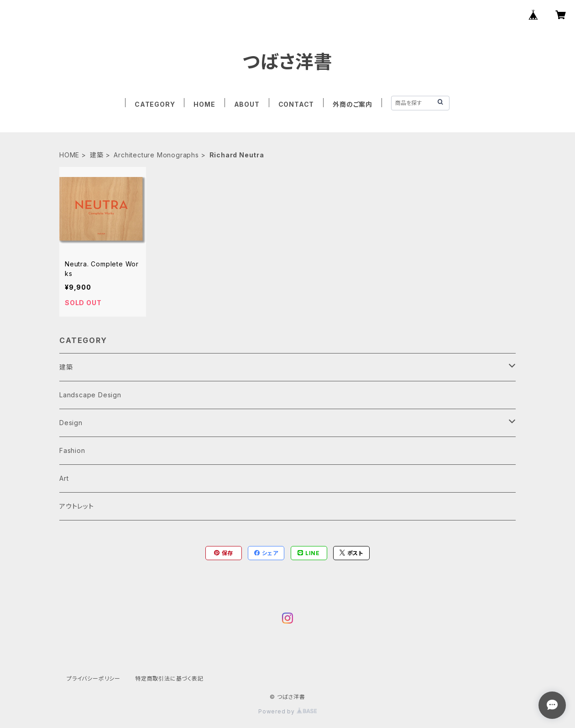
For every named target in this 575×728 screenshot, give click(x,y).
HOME (204, 104)
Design (71, 423)
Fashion (72, 450)
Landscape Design (90, 395)
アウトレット (77, 506)
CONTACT (296, 104)
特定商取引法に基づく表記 (169, 679)
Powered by (287, 711)
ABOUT (247, 104)
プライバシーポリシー (94, 679)
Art (64, 478)
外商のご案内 (353, 104)
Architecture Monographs (156, 155)
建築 (97, 155)
